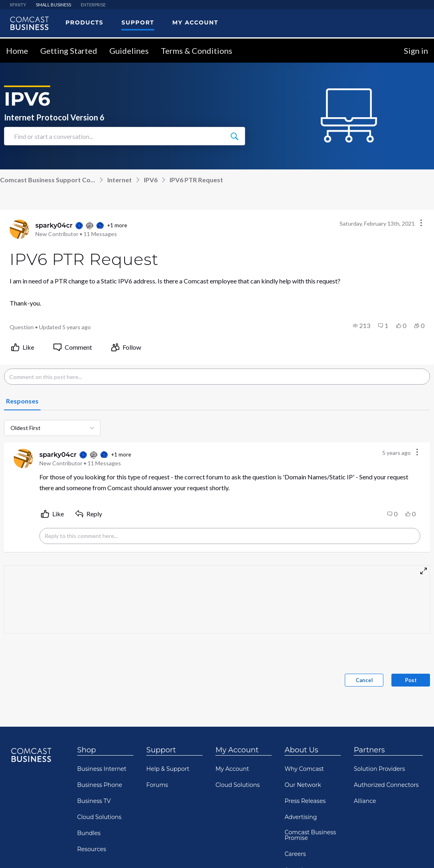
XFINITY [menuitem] (18, 5)
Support (161, 750)
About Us (301, 750)
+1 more (117, 225)
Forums (157, 785)
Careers (295, 854)
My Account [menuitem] (195, 22)
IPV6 (151, 180)
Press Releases (305, 801)
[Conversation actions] (421, 223)
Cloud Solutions (99, 817)
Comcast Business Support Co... (48, 180)
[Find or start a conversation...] (234, 136)
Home (17, 51)
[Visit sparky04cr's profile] (19, 229)
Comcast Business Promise (310, 835)
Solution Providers (379, 769)
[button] (361, 326)
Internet (120, 180)
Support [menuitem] (138, 22)
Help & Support (168, 769)
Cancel (364, 680)
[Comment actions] (417, 453)
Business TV (94, 801)
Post (411, 680)
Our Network (303, 785)
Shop (87, 750)
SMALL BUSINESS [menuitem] (53, 5)
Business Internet (102, 769)
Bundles (89, 833)
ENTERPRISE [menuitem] (93, 5)
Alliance (365, 801)
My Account (237, 750)
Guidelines (129, 51)
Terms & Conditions (197, 51)
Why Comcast (304, 769)
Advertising (301, 817)
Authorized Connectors (386, 785)
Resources (92, 849)
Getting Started (69, 51)
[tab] (22, 401)
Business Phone (100, 785)
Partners (369, 750)
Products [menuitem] (84, 22)
